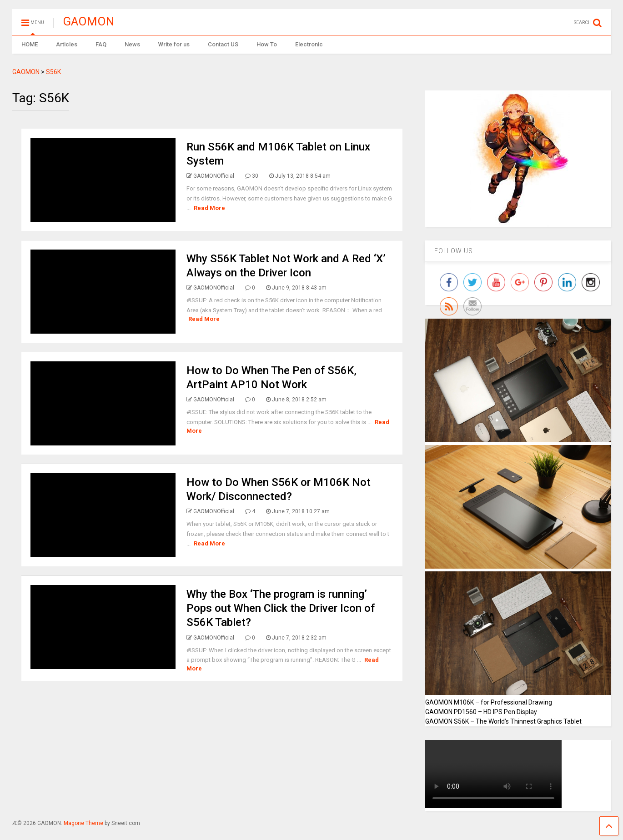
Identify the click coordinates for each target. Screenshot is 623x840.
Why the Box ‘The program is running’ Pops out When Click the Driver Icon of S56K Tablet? (281, 608)
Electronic (309, 44)
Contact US (223, 44)
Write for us (174, 44)
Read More (209, 208)
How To (267, 44)
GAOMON (88, 21)
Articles (67, 44)
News (132, 44)
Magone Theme (83, 823)
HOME (30, 44)
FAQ (101, 44)
